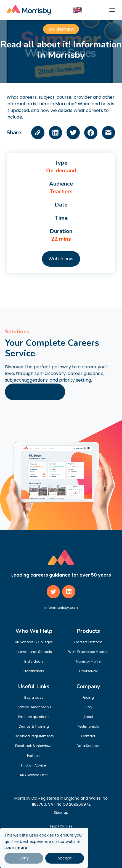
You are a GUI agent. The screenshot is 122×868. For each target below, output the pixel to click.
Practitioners (34, 671)
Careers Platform (88, 642)
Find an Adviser (34, 765)
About (88, 717)
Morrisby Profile (88, 661)
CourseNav (88, 671)
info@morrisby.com (61, 608)
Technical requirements (34, 736)
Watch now (61, 259)
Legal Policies (61, 826)
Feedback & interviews (34, 746)
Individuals (34, 661)
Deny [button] (24, 858)
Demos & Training (34, 726)
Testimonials (88, 726)
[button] (78, 10)
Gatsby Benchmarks (34, 707)
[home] (29, 10)
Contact (88, 736)
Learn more (16, 848)
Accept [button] (65, 858)
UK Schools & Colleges (34, 642)
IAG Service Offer (34, 775)
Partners (34, 756)
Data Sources (88, 746)
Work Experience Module (88, 652)
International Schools (34, 652)
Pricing (88, 697)
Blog (88, 707)
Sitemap (61, 812)
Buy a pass (34, 697)
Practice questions (34, 717)
